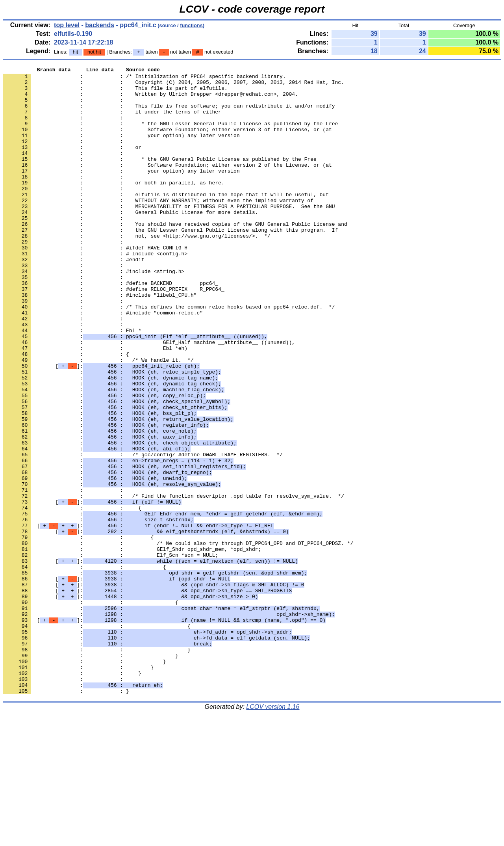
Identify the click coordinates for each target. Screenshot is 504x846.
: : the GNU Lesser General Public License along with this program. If (170, 263)
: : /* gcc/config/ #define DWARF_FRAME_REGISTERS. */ (143, 532)
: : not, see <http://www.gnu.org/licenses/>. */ (137, 270)
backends (100, 25)
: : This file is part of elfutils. (115, 93)
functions (191, 25)
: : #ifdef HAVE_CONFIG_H (95, 284)
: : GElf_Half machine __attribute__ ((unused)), (149, 398)
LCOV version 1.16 (273, 832)
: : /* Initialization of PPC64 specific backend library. (145, 78)
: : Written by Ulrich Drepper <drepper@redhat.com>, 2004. (151, 100)
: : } (97, 766)
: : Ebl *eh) (95, 405)
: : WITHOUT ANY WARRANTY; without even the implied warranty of (158, 227)
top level (67, 25)
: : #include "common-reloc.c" (103, 362)
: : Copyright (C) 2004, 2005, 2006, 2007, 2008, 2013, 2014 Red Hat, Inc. (174, 86)
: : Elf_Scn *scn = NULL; (111, 653)
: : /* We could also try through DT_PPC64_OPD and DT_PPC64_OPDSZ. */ (178, 639)
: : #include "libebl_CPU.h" (100, 341)
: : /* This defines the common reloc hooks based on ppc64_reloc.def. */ (169, 355)
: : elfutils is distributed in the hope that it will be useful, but (166, 220)
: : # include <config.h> (95, 291)
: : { (66, 412)
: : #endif (74, 298)
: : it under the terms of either (112, 121)
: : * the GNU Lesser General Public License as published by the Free (170, 135)
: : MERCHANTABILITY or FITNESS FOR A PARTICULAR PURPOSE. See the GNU (169, 234)
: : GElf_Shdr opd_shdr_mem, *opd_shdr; (132, 646)
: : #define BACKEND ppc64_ (111, 327)
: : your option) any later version (121, 149)
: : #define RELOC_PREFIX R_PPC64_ (114, 334)
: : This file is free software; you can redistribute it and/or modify (169, 114)
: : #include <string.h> (94, 312)
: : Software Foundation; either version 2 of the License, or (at (168, 185)
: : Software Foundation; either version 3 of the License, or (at (168, 142)
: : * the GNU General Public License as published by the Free (160, 178)
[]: (101, 426)
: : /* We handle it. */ (98, 419)
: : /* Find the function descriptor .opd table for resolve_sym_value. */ (174, 582)
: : (65, 107)
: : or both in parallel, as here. (114, 206)
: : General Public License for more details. (131, 242)
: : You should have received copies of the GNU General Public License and (175, 256)
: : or (72, 164)
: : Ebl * (72, 383)
